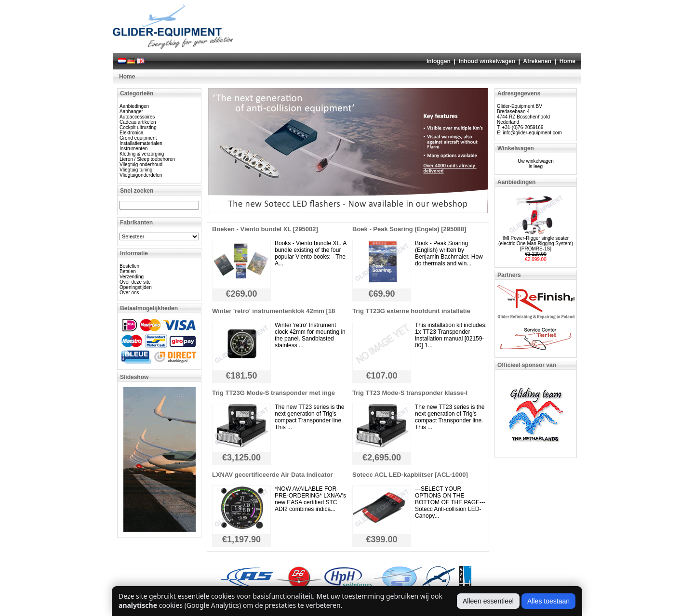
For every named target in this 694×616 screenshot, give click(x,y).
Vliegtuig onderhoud (141, 164)
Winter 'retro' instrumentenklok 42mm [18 (274, 311)
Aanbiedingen (134, 106)
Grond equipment (138, 138)
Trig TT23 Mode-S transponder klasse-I (410, 393)
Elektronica (131, 133)
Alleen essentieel (488, 601)
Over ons (129, 293)
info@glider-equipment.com (532, 133)
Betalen (128, 271)
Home (567, 61)
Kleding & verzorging (142, 154)
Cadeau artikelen (138, 122)
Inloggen (439, 61)
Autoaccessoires (137, 117)
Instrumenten (133, 149)
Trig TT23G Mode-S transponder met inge (274, 393)
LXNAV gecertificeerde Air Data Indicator (273, 475)
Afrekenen (537, 61)
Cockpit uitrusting (138, 127)
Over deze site (135, 282)
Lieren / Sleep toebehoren (147, 159)
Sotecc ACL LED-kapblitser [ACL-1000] (410, 475)
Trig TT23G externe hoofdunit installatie (411, 311)
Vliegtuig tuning (136, 170)
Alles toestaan (548, 601)
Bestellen (129, 266)
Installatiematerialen (141, 143)
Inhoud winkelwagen (487, 61)
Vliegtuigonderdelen (141, 175)
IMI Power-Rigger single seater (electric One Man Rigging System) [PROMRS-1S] (536, 243)
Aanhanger (131, 111)
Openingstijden (136, 287)
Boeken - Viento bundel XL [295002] (265, 229)
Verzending (132, 277)
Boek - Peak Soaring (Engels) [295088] (409, 229)
